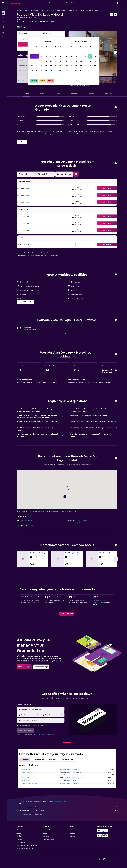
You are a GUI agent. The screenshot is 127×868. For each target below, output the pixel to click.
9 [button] (32, 61)
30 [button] (32, 75)
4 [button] (41, 56)
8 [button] (60, 56)
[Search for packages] (3, 21)
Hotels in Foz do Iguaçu (75, 778)
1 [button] (60, 52)
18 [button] (41, 66)
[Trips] (3, 27)
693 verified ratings (36, 27)
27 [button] (51, 71)
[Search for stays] (3, 13)
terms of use (42, 734)
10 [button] (37, 61)
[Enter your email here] (43, 720)
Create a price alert (99, 603)
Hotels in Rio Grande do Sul (58, 10)
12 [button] (46, 61)
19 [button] (46, 66)
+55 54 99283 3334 (24, 24)
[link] (67, 614)
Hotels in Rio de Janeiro (27, 770)
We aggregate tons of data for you (68, 810)
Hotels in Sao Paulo (73, 770)
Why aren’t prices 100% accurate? (68, 814)
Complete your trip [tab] (67, 760)
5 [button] (46, 56)
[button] (3, 3)
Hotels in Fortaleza (73, 783)
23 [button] (32, 71)
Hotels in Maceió (73, 775)
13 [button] (51, 61)
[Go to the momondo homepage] (13, 3)
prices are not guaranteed (59, 801)
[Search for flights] (3, 9)
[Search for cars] (3, 17)
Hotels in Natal (24, 778)
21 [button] (56, 66)
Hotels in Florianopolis (74, 772)
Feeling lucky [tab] (52, 760)
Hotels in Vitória (24, 781)
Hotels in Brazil (45, 10)
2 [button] (32, 56)
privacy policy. (52, 734)
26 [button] (46, 71)
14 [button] (56, 61)
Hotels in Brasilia (72, 781)
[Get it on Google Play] (103, 831)
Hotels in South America (32, 10)
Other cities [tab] (25, 760)
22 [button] (60, 66)
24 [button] (37, 71)
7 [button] (56, 56)
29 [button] (60, 71)
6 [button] (51, 56)
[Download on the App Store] (103, 835)
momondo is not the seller (68, 807)
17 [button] (37, 66)
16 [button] (32, 66)
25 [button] (41, 71)
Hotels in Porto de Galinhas (28, 783)
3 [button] (37, 56)
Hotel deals (20, 10)
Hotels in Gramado (73, 10)
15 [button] (60, 61)
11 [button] (41, 61)
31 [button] (37, 75)
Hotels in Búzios (25, 775)
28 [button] (56, 71)
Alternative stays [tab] (38, 760)
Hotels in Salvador (25, 772)
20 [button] (51, 66)
